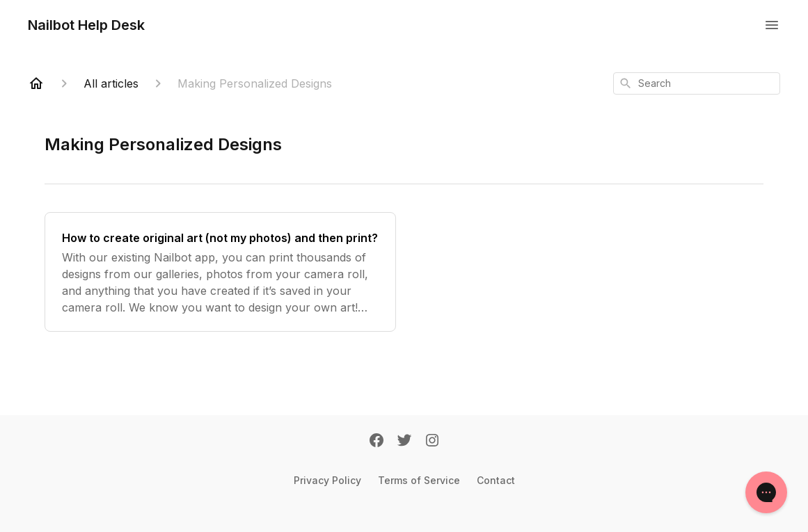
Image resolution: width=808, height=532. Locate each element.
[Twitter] (404, 442)
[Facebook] (377, 442)
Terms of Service (419, 480)
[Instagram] (432, 442)
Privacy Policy (327, 480)
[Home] (36, 83)
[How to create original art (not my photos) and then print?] (220, 272)
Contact (496, 480)
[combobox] (697, 83)
